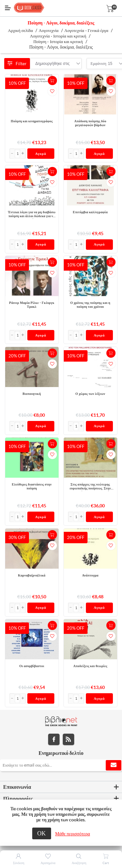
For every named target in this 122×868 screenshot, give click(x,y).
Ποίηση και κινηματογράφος (32, 121)
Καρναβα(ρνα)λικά (32, 575)
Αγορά (41, 154)
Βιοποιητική (32, 394)
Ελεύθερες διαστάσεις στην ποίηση (32, 486)
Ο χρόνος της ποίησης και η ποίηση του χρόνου (90, 305)
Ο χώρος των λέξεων (90, 394)
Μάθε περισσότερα (73, 834)
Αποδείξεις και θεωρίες (90, 666)
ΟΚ (42, 833)
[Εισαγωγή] (18, 154)
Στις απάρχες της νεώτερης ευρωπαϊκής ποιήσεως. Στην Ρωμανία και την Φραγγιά (90, 487)
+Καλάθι (52, 81)
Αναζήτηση (79, 863)
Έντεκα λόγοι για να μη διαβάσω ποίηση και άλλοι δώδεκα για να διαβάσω (32, 215)
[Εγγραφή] (61, 765)
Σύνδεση (19, 863)
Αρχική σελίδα (20, 30)
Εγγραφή (114, 765)
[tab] (61, 787)
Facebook (54, 739)
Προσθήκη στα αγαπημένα (52, 91)
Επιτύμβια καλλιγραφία (90, 212)
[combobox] (53, 64)
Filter (17, 64)
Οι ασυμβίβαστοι (32, 666)
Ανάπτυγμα (90, 575)
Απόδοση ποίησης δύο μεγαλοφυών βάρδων (90, 123)
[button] (23, 154)
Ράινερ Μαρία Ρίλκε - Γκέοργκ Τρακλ (32, 305)
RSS (68, 739)
